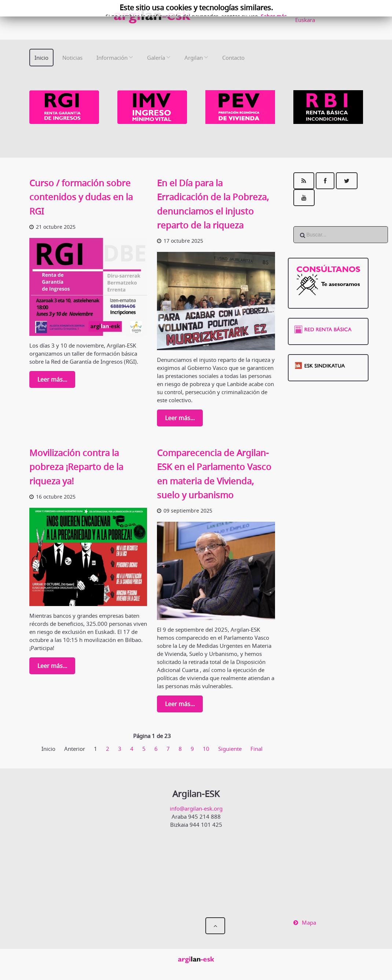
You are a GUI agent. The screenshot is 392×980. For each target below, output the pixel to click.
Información (112, 58)
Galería (156, 58)
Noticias (72, 58)
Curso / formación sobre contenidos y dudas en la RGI (81, 197)
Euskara (305, 20)
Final (257, 749)
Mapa (309, 922)
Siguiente (230, 749)
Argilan (194, 58)
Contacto (233, 58)
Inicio (41, 58)
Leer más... (52, 379)
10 (206, 749)
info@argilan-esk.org (196, 808)
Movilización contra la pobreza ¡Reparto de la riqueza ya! (76, 467)
